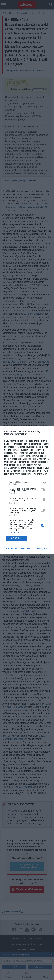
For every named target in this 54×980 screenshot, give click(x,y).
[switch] (43, 490)
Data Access (27, 548)
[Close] (48, 432)
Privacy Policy (43, 548)
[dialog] (27, 490)
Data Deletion (11, 548)
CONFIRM (16, 538)
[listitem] (27, 483)
